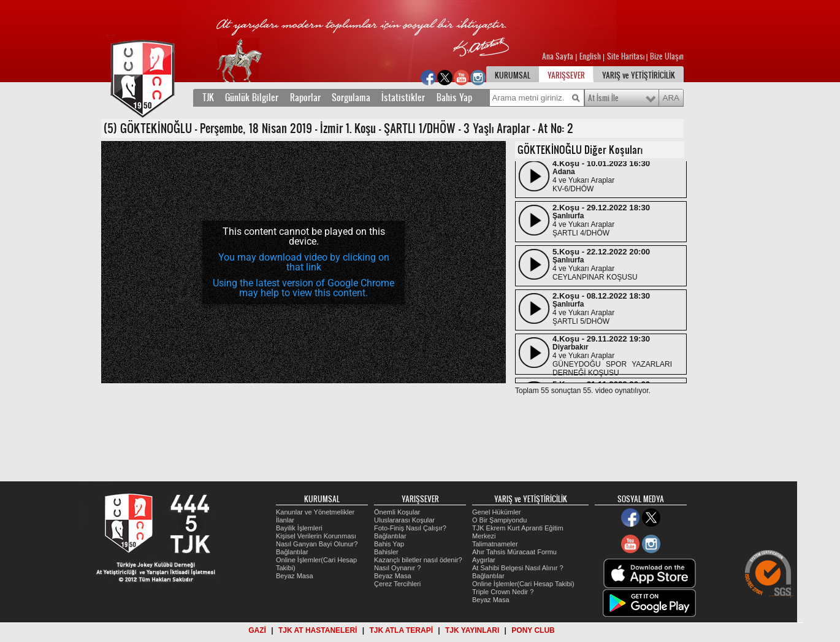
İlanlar (285, 520)
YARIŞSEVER (566, 75)
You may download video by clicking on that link (304, 262)
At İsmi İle (603, 98)
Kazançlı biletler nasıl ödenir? (418, 560)
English (590, 56)
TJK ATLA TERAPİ (401, 630)
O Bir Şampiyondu (499, 520)
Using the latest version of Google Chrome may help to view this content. (304, 288)
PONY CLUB (533, 630)
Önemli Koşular (397, 512)
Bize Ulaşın (667, 56)
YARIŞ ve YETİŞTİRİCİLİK (639, 75)
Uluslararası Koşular (404, 520)
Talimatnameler (495, 544)
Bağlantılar (292, 552)
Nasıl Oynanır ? (397, 568)
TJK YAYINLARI (472, 630)
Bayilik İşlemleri (299, 528)
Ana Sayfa (559, 56)
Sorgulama (351, 97)
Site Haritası (627, 56)
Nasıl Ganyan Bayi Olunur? (317, 544)
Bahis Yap (454, 97)
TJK (208, 97)
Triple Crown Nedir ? (503, 592)
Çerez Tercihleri (397, 584)
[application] (304, 262)
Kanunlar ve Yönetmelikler (315, 512)
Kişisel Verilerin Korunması (316, 536)
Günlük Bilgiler (252, 97)
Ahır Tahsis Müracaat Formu (514, 552)
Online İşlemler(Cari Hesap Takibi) (523, 584)
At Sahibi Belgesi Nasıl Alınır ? (518, 568)
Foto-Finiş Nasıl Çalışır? (410, 528)
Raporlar (305, 97)
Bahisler (386, 552)
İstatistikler (403, 97)
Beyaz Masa (295, 576)
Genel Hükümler (496, 512)
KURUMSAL (513, 75)
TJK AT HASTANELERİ (318, 630)
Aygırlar (484, 560)
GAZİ (257, 630)
